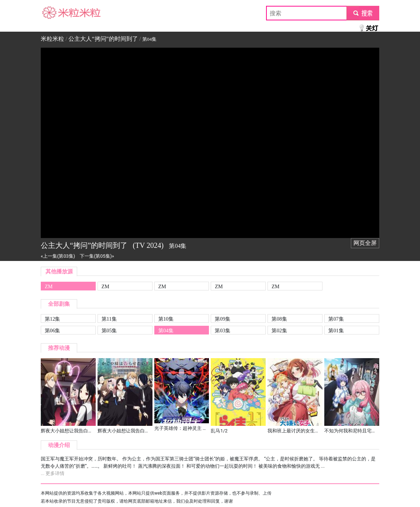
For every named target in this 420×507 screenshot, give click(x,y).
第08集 (279, 319)
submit (363, 13)
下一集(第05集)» (97, 256)
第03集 (222, 330)
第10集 (166, 319)
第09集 (222, 319)
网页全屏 (365, 243)
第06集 (52, 330)
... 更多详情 (53, 473)
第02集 (279, 330)
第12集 (52, 319)
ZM (49, 286)
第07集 (336, 319)
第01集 (336, 330)
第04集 (166, 330)
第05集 (109, 330)
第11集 (109, 319)
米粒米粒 (52, 13)
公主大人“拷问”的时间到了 (103, 39)
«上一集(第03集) (58, 256)
